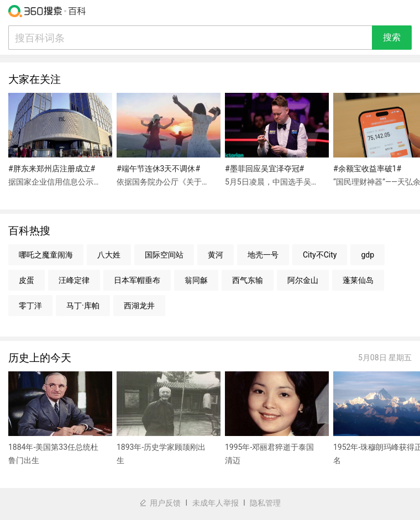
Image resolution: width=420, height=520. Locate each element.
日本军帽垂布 (137, 280)
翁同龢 (196, 280)
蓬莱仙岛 (358, 280)
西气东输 (248, 280)
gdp (368, 255)
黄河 (216, 255)
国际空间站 (164, 255)
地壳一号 (263, 255)
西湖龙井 (139, 306)
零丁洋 (30, 306)
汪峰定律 (74, 280)
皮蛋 (27, 280)
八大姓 (109, 255)
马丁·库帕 (83, 306)
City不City (320, 255)
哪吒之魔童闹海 (46, 255)
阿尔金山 (303, 280)
